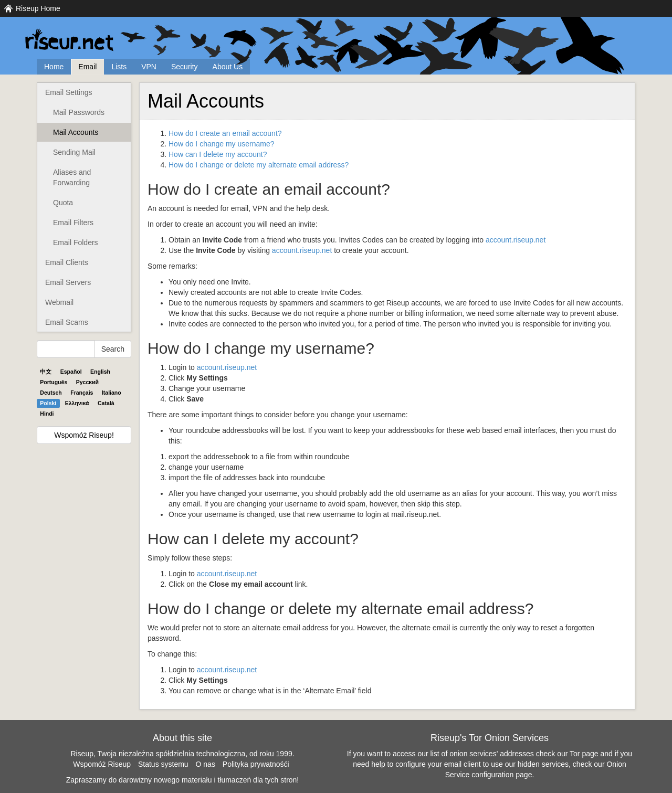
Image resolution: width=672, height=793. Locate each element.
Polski (48, 403)
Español (71, 372)
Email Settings (69, 92)
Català (106, 403)
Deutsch (51, 393)
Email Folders (76, 242)
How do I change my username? (222, 144)
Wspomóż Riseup (102, 764)
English (100, 372)
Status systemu (163, 764)
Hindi (47, 414)
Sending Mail (74, 152)
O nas (206, 764)
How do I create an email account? (225, 133)
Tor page (584, 754)
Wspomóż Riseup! (84, 435)
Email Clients (67, 262)
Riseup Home (38, 8)
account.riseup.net (516, 240)
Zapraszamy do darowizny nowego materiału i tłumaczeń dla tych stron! (183, 780)
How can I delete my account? (218, 154)
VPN (149, 67)
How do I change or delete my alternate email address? (259, 165)
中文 (46, 372)
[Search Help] (66, 349)
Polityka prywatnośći (256, 764)
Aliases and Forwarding (72, 177)
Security (185, 67)
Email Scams (67, 322)
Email (87, 67)
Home (54, 67)
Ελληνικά (77, 403)
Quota (63, 203)
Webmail (59, 302)
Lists (119, 67)
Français (82, 393)
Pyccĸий (87, 382)
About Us (228, 67)
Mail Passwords (79, 112)
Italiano (112, 393)
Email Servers (68, 282)
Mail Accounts (76, 132)
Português (54, 382)
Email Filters (73, 223)
